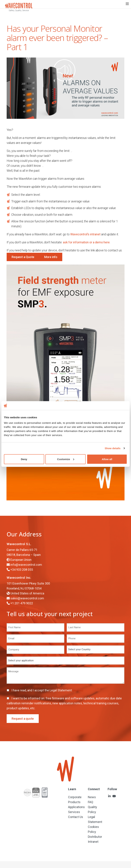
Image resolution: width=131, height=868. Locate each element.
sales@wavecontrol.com (27, 598)
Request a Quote (23, 257)
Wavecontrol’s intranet (85, 234)
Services (74, 812)
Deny (24, 459)
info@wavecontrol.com (26, 565)
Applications (76, 807)
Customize (66, 459)
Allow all (107, 459)
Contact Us (76, 817)
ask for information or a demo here (86, 242)
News (92, 797)
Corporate (75, 797)
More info (51, 257)
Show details (113, 448)
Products (74, 802)
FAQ (90, 802)
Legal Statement (61, 690)
